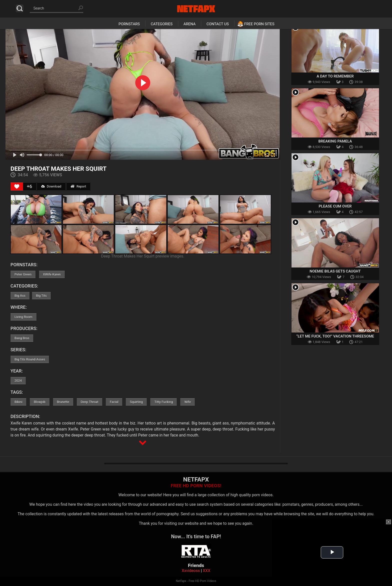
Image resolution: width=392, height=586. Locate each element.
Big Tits (41, 296)
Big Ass (20, 296)
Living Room (23, 317)
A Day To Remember (335, 76)
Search (20, 8)
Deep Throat (90, 402)
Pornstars (129, 24)
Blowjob (39, 402)
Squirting (136, 402)
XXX (206, 571)
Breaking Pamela (335, 141)
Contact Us (218, 24)
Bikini (18, 402)
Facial (114, 402)
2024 (18, 381)
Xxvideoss (191, 571)
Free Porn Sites (259, 24)
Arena (189, 24)
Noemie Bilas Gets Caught (335, 271)
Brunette (63, 402)
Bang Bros (22, 338)
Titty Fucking (163, 402)
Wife (187, 402)
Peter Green (23, 274)
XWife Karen (52, 274)
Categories (162, 24)
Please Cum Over (335, 206)
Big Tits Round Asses (30, 359)
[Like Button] (17, 186)
